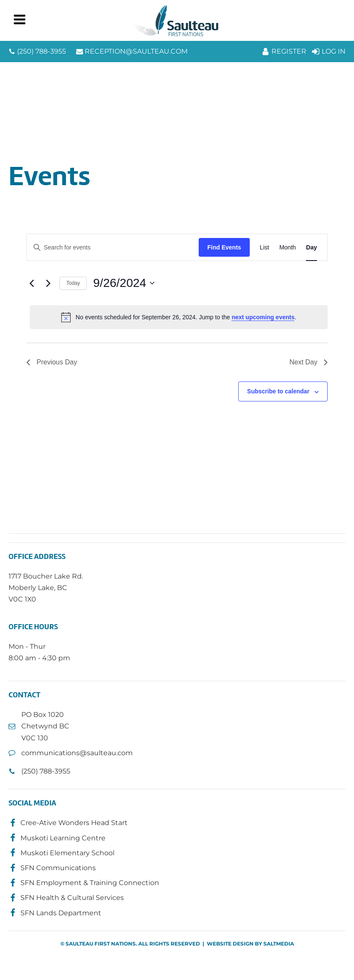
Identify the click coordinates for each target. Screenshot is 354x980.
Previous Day (52, 362)
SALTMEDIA (279, 944)
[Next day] (48, 283)
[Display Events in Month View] (287, 248)
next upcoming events (263, 317)
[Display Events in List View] (265, 248)
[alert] (179, 317)
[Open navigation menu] (20, 20)
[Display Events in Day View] (311, 248)
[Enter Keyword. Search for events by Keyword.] (113, 248)
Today (73, 283)
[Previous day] (31, 283)
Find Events (224, 247)
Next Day (308, 362)
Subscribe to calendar (278, 391)
